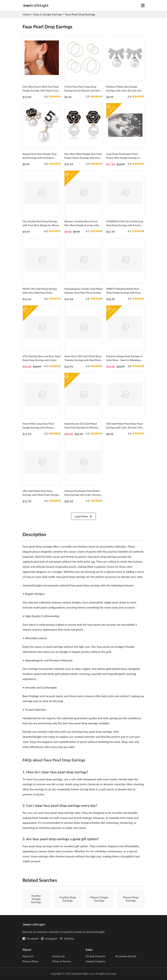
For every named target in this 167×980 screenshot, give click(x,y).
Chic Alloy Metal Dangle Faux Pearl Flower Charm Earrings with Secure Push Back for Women (83, 158)
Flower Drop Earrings (131, 899)
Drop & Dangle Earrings (48, 14)
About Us (28, 956)
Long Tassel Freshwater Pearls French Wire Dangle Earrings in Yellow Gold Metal (123, 158)
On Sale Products (96, 956)
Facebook (33, 938)
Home (26, 14)
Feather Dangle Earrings (36, 899)
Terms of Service (62, 961)
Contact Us (58, 956)
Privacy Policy (30, 961)
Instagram (51, 938)
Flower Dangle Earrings (99, 899)
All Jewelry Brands (126, 956)
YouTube (69, 938)
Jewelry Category (96, 961)
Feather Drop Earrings (68, 899)
